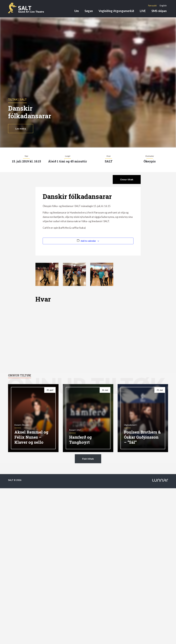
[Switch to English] (163, 5)
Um (77, 11)
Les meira (21, 128)
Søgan (89, 11)
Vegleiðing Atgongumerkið (116, 11)
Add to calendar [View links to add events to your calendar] (88, 241)
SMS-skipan (159, 11)
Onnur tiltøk (127, 179)
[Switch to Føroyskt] (152, 5)
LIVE (143, 11)
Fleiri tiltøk (88, 459)
